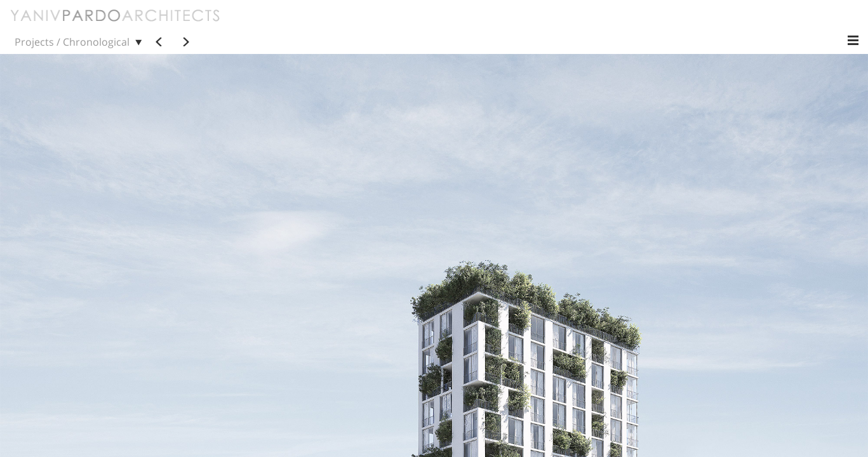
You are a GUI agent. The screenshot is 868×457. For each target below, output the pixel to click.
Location (771, 24)
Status (721, 24)
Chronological (467, 24)
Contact (384, 24)
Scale (678, 24)
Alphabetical (542, 24)
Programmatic (618, 24)
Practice (332, 24)
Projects (280, 24)
